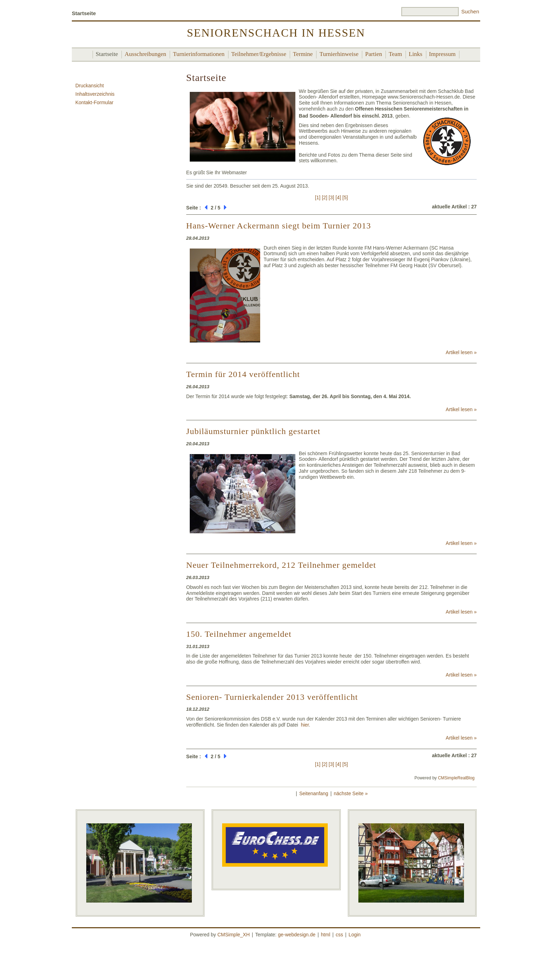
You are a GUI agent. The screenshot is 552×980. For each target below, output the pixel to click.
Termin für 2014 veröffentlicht (243, 374)
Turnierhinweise (339, 54)
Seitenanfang (314, 793)
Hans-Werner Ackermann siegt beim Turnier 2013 (279, 226)
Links (416, 54)
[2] (325, 197)
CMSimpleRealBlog (456, 778)
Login (355, 935)
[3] (332, 197)
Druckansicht (90, 86)
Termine (303, 54)
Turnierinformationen (199, 54)
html (326, 935)
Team (395, 54)
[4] (338, 197)
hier (305, 725)
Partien (374, 54)
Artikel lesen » (461, 352)
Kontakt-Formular (94, 102)
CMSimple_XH (233, 935)
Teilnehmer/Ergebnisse (259, 54)
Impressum (443, 54)
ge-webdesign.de (297, 935)
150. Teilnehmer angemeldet (239, 634)
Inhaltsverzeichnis (95, 94)
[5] (345, 197)
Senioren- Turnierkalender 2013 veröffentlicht (272, 697)
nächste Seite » (351, 793)
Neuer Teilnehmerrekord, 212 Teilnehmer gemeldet (281, 565)
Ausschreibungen (145, 54)
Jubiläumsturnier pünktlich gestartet (253, 431)
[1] (318, 197)
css (340, 935)
